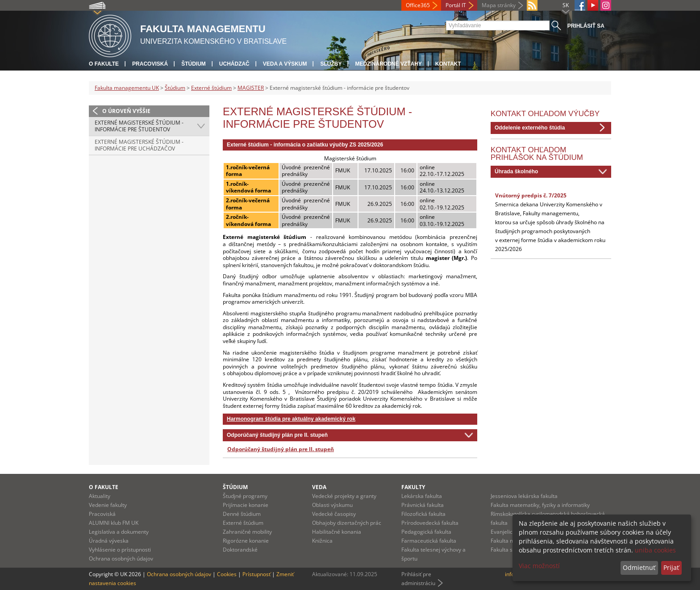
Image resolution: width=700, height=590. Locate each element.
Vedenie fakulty (108, 505)
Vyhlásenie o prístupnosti (120, 550)
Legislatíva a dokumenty (119, 532)
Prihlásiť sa (586, 26)
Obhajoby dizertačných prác (347, 523)
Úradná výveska (109, 541)
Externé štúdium (211, 88)
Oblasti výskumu (332, 505)
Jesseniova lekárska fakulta (524, 496)
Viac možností (539, 566)
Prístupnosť (256, 574)
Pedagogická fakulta (426, 532)
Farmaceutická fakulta (429, 541)
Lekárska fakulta (422, 496)
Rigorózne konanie (246, 541)
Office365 (418, 5)
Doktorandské (240, 550)
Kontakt (448, 64)
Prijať (671, 567)
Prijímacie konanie (246, 505)
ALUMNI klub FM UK (114, 523)
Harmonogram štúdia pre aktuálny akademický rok (291, 419)
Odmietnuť (639, 567)
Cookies (227, 574)
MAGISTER (251, 88)
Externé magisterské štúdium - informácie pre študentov (139, 126)
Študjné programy (245, 496)
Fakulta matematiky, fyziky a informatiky (540, 505)
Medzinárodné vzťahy (388, 64)
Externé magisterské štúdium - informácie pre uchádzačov (139, 145)
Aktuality (100, 496)
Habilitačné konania (337, 532)
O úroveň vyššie (126, 111)
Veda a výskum (285, 64)
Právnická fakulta (423, 505)
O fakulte (104, 64)
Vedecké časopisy (334, 514)
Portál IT (456, 5)
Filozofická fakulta (423, 514)
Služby (331, 64)
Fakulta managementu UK (127, 88)
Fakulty (413, 487)
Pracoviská (150, 64)
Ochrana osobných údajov (121, 559)
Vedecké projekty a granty (344, 496)
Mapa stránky (499, 5)
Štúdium (194, 64)
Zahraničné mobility (247, 532)
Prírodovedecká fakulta (430, 523)
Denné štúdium (242, 514)
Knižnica (322, 541)
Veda (319, 487)
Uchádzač (234, 64)
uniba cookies (655, 550)
